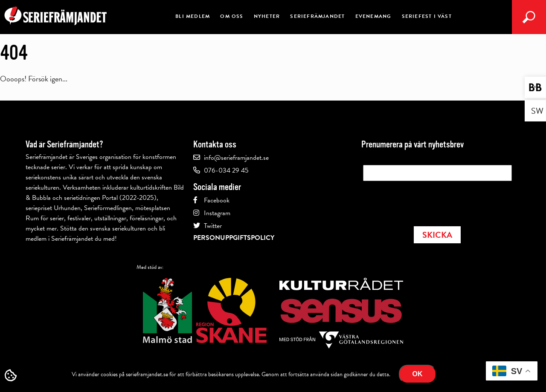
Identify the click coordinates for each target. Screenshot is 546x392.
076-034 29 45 (226, 170)
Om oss (232, 16)
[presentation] (428, 201)
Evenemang (373, 16)
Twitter (213, 226)
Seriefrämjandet (317, 16)
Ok (418, 374)
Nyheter (267, 16)
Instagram (217, 213)
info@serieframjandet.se (236, 158)
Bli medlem (193, 16)
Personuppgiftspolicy (234, 238)
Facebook (217, 200)
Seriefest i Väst (427, 16)
